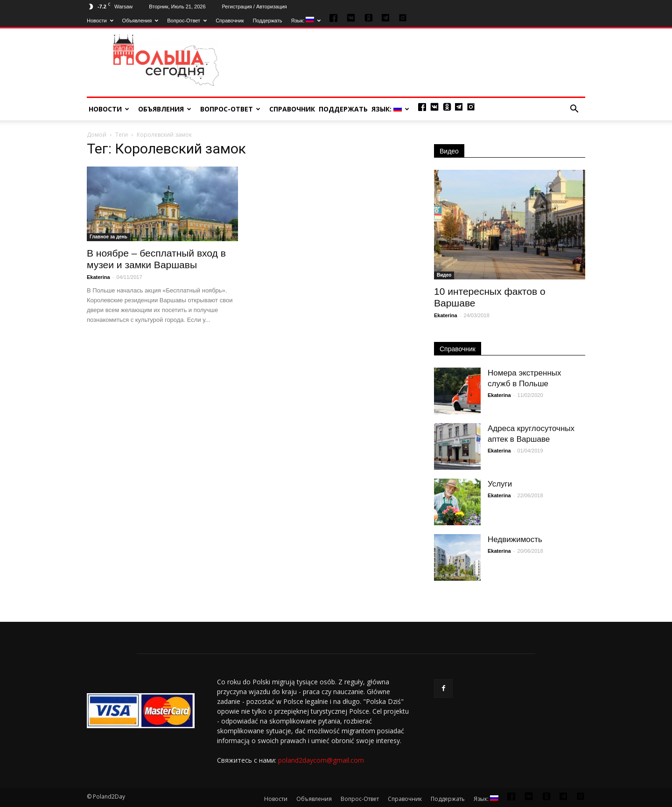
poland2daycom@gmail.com (321, 760)
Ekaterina (98, 277)
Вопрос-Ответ (187, 21)
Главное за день (108, 237)
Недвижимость (515, 539)
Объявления (140, 21)
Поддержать (268, 21)
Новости (100, 21)
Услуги (500, 484)
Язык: (306, 21)
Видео (449, 151)
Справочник (230, 21)
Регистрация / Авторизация (255, 7)
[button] (574, 109)
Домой (97, 135)
